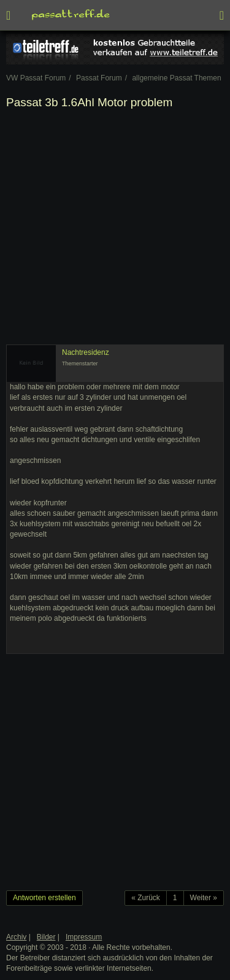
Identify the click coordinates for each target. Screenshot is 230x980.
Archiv (16, 937)
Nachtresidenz (86, 352)
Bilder (46, 937)
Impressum (84, 937)
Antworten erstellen (44, 898)
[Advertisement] (115, 229)
